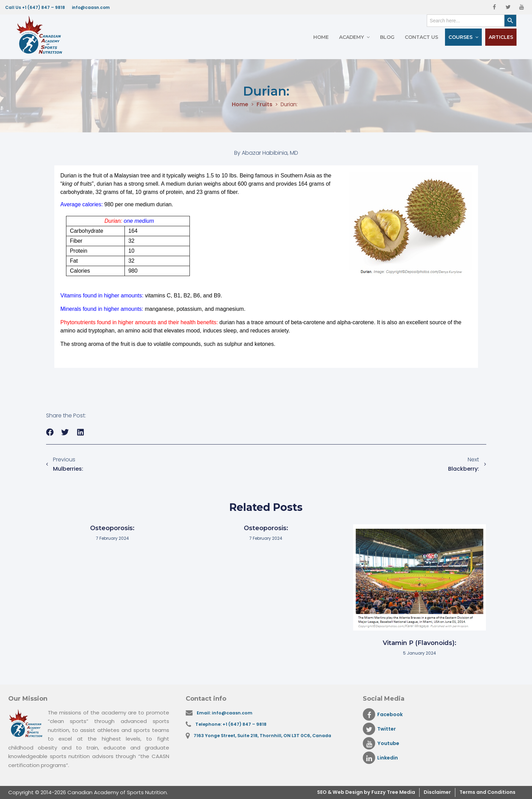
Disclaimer (431, 792)
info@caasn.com (91, 7)
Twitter (380, 729)
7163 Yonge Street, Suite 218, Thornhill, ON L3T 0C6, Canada (265, 737)
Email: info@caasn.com (226, 713)
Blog (387, 37)
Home (321, 37)
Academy (351, 37)
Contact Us (421, 37)
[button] (50, 432)
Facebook (384, 714)
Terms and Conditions (485, 792)
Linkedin (381, 758)
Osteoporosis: (112, 528)
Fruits (264, 105)
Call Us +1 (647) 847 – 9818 (35, 7)
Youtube (382, 743)
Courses (460, 37)
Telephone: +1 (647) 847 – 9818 (232, 725)
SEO (307, 792)
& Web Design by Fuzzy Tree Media (361, 792)
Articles (501, 37)
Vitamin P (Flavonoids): (420, 643)
